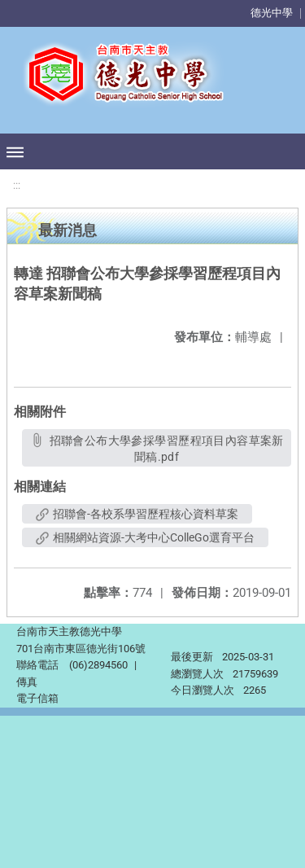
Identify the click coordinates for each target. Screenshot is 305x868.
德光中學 (272, 13)
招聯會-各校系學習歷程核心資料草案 (137, 514)
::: (17, 185)
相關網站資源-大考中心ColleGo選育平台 (145, 537)
